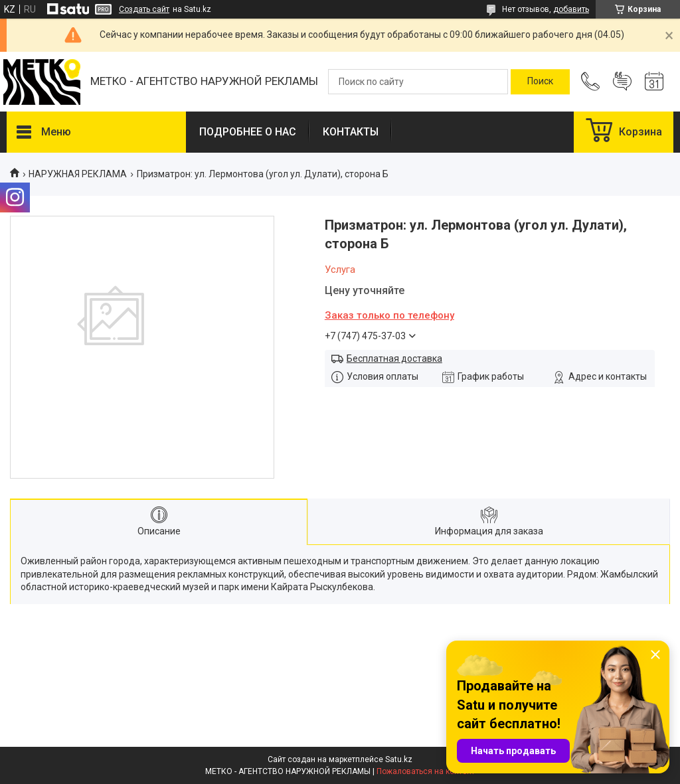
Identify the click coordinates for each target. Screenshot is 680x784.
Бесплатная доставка (394, 358)
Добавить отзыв (622, 82)
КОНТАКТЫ (351, 132)
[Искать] (540, 82)
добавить (571, 9)
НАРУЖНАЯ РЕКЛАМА (78, 174)
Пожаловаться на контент (426, 771)
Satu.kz (399, 759)
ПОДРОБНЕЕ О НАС (248, 132)
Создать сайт (144, 9)
